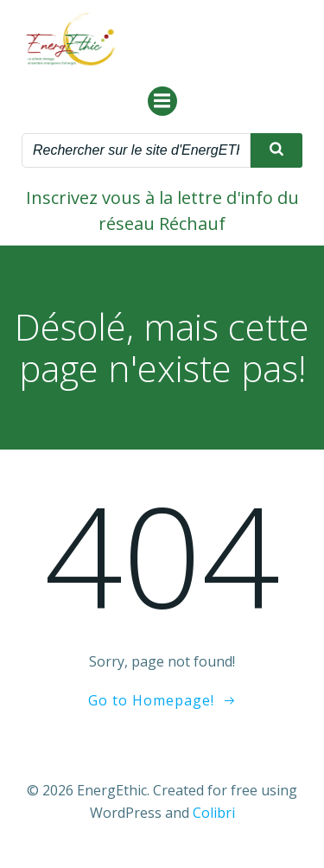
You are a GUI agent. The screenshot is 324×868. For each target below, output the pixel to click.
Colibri (214, 813)
